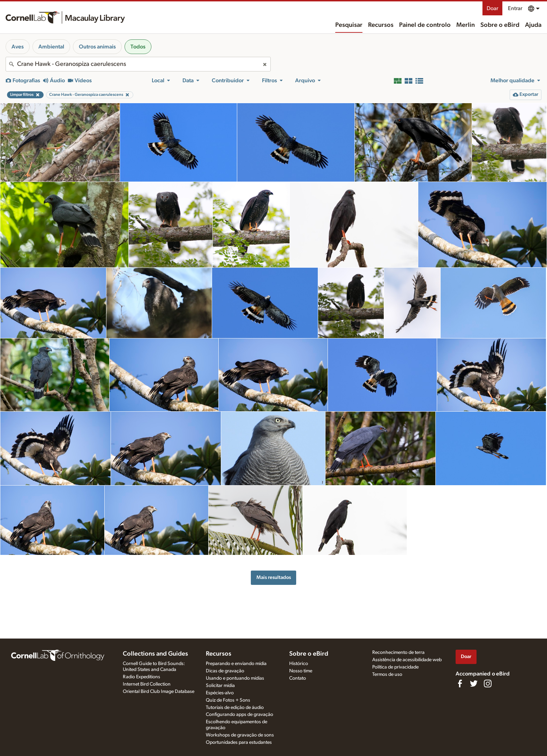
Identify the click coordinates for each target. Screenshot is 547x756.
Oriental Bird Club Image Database (159, 692)
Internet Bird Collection (147, 684)
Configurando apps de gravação (239, 715)
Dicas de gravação (225, 671)
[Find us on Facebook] (460, 684)
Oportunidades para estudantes (239, 742)
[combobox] (138, 64)
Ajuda (533, 25)
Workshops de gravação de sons (240, 735)
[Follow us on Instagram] (488, 684)
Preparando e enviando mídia (236, 664)
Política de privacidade (395, 667)
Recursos (381, 25)
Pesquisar (349, 25)
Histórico (299, 664)
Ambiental (51, 47)
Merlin (466, 25)
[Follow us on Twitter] (474, 684)
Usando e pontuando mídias (235, 678)
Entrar (515, 8)
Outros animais (97, 47)
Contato (298, 678)
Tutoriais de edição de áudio (235, 708)
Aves (18, 47)
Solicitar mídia (220, 686)
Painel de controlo (425, 25)
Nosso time (301, 671)
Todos (138, 47)
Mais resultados (274, 577)
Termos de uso (387, 674)
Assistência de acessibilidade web (407, 660)
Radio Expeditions (141, 677)
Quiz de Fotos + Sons (228, 700)
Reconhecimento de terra (398, 652)
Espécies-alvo (220, 693)
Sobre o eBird (500, 25)
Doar (492, 8)
